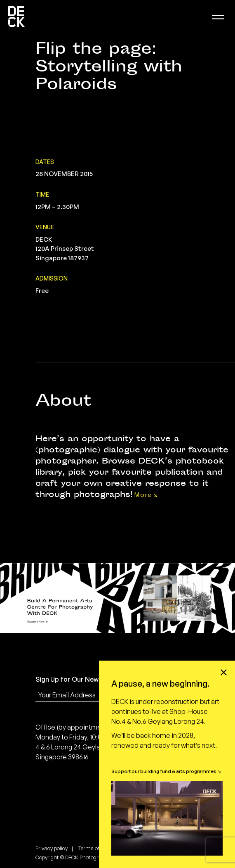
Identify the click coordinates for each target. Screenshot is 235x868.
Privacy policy (52, 848)
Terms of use (94, 848)
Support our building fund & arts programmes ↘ (166, 771)
